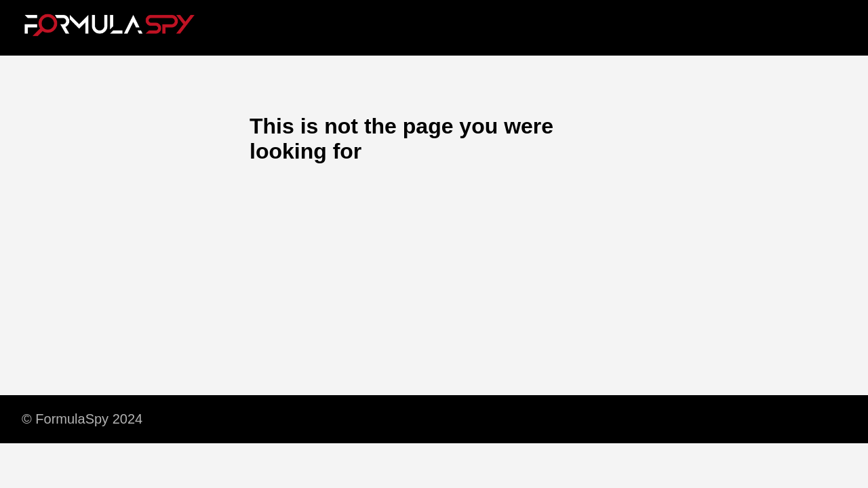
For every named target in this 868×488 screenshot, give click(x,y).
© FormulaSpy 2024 (82, 419)
